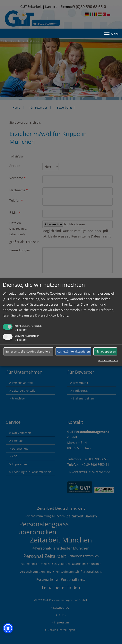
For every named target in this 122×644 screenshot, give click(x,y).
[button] (8, 628)
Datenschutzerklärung (52, 315)
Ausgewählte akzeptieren (73, 351)
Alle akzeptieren (105, 351)
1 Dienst (21, 330)
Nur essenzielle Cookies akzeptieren (29, 351)
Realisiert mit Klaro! (108, 360)
